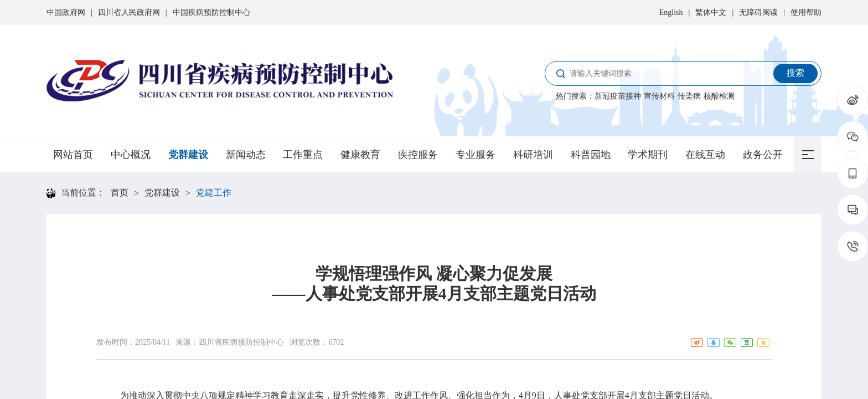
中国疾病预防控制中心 (211, 12)
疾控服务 (418, 155)
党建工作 (214, 193)
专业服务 (476, 155)
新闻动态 (246, 155)
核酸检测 (719, 96)
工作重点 (303, 155)
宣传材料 (659, 96)
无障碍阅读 (758, 12)
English (671, 12)
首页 (120, 193)
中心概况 (131, 155)
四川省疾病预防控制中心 (241, 342)
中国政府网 (66, 12)
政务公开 (763, 155)
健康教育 (360, 155)
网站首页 (73, 155)
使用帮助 (806, 12)
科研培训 (533, 155)
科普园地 (591, 155)
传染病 (689, 96)
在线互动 (705, 155)
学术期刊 (648, 155)
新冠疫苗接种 (618, 96)
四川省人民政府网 (129, 12)
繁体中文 (711, 12)
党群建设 (188, 155)
